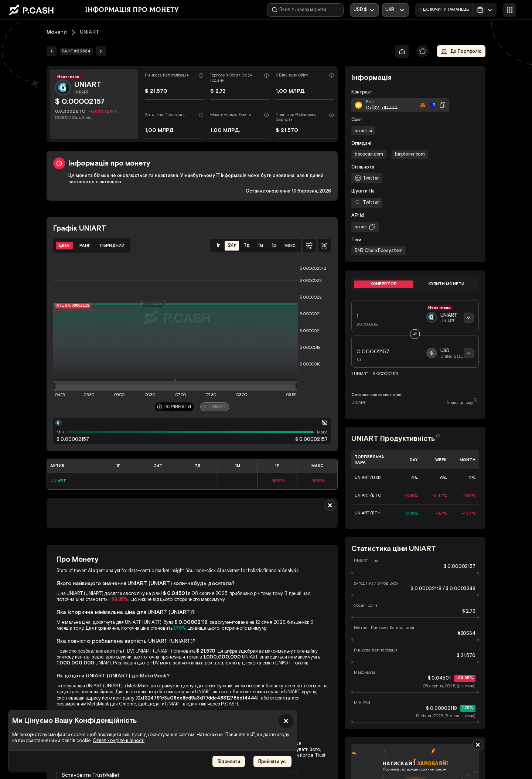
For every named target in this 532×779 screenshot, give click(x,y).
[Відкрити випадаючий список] (395, 10)
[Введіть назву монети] (305, 10)
